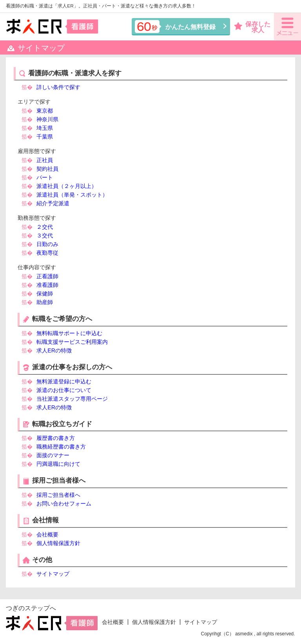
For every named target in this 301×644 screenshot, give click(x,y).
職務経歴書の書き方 (61, 447)
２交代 (45, 227)
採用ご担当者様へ (58, 495)
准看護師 (47, 285)
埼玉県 (45, 128)
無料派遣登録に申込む (64, 381)
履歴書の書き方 (56, 438)
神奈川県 (47, 119)
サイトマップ (53, 574)
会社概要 (47, 535)
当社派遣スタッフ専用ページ (72, 399)
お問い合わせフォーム (64, 504)
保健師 (45, 294)
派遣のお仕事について (64, 390)
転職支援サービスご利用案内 (72, 342)
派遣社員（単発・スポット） (72, 195)
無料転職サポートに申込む (69, 333)
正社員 (45, 160)
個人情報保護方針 (58, 543)
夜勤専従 (47, 253)
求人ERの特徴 (54, 350)
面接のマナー (53, 455)
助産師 (45, 302)
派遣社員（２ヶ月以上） (67, 186)
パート (45, 177)
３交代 (45, 235)
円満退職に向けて (58, 464)
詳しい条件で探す (58, 87)
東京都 (45, 111)
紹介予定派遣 (53, 203)
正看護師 (47, 276)
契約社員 (47, 169)
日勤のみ (47, 244)
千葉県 (45, 137)
